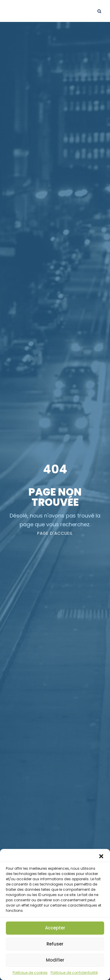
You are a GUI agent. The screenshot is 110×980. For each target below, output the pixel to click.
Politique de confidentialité (74, 973)
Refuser (55, 944)
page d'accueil (55, 533)
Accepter (55, 928)
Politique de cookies (30, 973)
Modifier (55, 960)
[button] (101, 856)
